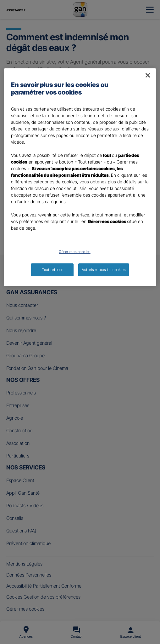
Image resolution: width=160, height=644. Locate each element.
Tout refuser (52, 270)
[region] (80, 177)
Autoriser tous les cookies (104, 270)
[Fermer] (148, 75)
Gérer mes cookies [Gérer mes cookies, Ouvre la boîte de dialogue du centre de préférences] (75, 252)
